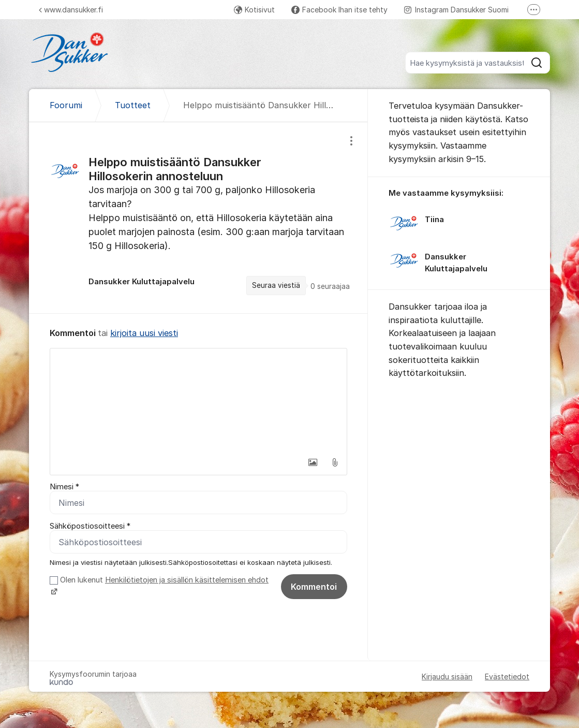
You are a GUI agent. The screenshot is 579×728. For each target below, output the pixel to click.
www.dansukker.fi (71, 10)
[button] (313, 462)
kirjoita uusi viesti (144, 333)
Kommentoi (314, 587)
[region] (198, 218)
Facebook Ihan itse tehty (339, 10)
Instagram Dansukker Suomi (456, 10)
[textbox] (198, 400)
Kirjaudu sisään (447, 676)
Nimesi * (64, 487)
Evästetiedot (507, 676)
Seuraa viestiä (276, 285)
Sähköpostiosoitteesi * (90, 526)
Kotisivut (254, 10)
